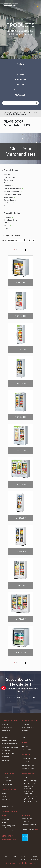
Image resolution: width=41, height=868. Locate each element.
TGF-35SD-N (20, 417)
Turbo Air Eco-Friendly (31, 802)
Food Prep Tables (9, 177)
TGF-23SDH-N (21, 518)
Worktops (7, 183)
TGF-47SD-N (20, 451)
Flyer (3, 803)
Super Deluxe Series (10, 220)
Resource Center (20, 90)
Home (6, 112)
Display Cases (8, 197)
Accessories (8, 206)
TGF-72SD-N (20, 484)
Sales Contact (6, 778)
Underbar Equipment (11, 200)
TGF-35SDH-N (21, 552)
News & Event (7, 836)
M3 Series (7, 223)
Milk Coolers (8, 203)
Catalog (4, 793)
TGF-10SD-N (20, 316)
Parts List (25, 746)
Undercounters (9, 180)
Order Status (20, 85)
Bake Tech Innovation (8, 831)
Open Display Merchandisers (13, 194)
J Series (6, 226)
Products (20, 64)
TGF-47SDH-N (21, 585)
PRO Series (7, 217)
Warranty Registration (29, 768)
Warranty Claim (27, 762)
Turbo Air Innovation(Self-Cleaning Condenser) (30, 786)
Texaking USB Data (7, 806)
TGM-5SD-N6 (21, 653)
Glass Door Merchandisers (12, 189)
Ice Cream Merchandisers (12, 191)
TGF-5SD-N (20, 282)
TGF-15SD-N (20, 350)
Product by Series (22, 112)
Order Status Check (10, 812)
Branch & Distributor (7, 781)
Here (36, 829)
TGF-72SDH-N (21, 619)
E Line (6, 229)
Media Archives (6, 800)
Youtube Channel (9, 840)
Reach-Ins (7, 174)
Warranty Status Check (29, 759)
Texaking (4, 822)
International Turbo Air (8, 784)
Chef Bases (7, 186)
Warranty (21, 74)
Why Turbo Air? (20, 95)
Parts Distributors (27, 750)
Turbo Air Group (6, 819)
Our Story (25, 778)
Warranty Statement (28, 765)
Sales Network (20, 80)
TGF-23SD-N (20, 383)
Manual (4, 797)
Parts (20, 69)
